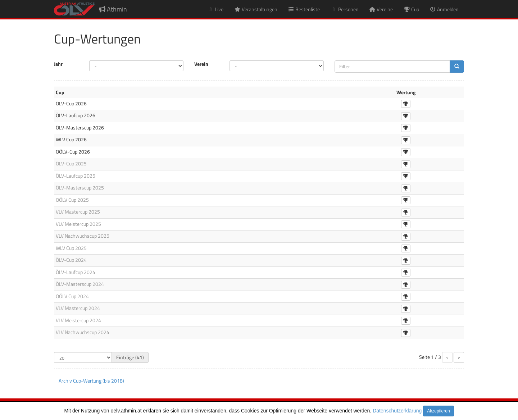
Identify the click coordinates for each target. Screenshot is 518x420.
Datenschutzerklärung (397, 411)
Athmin (113, 9)
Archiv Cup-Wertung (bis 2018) (91, 381)
